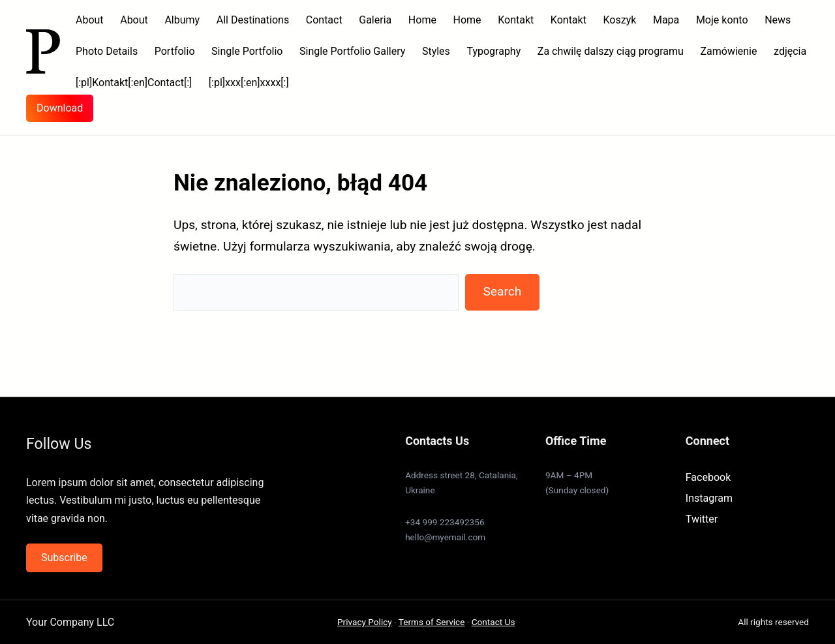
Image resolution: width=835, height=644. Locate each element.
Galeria (375, 20)
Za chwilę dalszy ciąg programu (611, 51)
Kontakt (516, 20)
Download (60, 108)
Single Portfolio (247, 51)
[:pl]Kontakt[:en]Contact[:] (134, 83)
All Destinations (253, 20)
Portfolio (175, 51)
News (778, 20)
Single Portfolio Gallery (352, 51)
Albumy (182, 20)
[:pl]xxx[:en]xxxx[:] (249, 83)
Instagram (709, 498)
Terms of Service (432, 622)
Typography (493, 51)
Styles (436, 51)
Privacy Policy (365, 622)
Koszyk (620, 20)
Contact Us (493, 622)
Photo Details (107, 51)
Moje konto (722, 20)
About (90, 20)
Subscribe (64, 558)
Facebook (708, 477)
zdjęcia (790, 51)
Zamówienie (728, 51)
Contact (324, 20)
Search (502, 291)
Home (422, 20)
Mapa (666, 20)
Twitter (702, 519)
